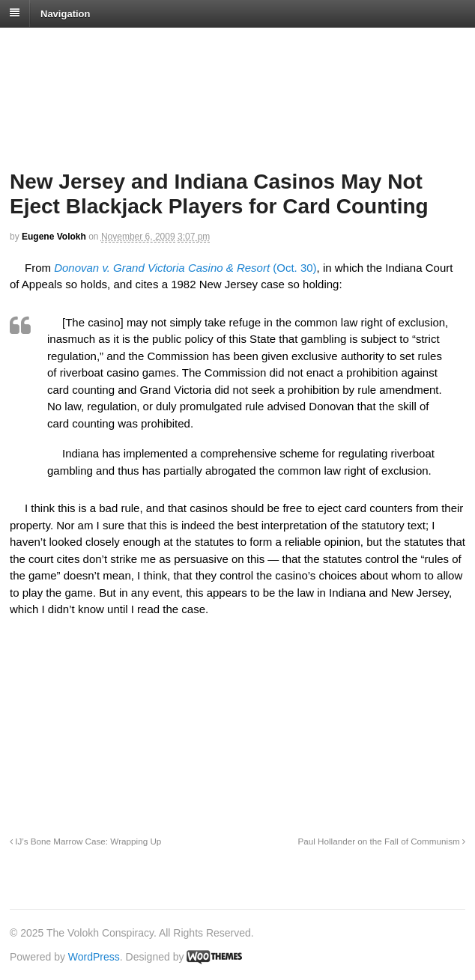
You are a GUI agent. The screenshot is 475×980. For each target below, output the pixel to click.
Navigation (65, 13)
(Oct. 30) (185, 268)
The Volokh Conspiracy (115, 46)
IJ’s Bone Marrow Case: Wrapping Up (85, 841)
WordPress (94, 957)
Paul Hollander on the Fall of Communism (381, 841)
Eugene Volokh (54, 237)
